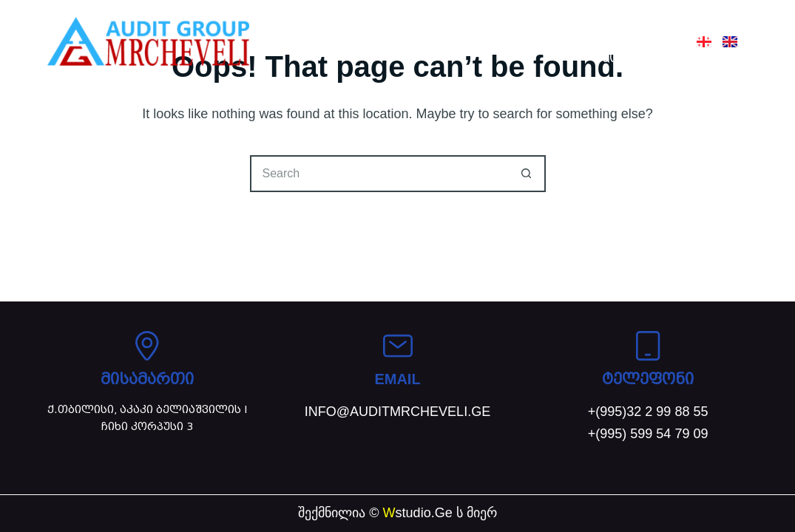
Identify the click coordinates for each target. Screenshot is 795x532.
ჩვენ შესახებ (422, 24)
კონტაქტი (636, 58)
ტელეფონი (648, 379)
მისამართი (147, 379)
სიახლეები (633, 24)
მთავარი (325, 24)
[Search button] (527, 174)
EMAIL (397, 379)
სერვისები (531, 24)
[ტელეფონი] (648, 346)
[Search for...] (379, 174)
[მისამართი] (147, 346)
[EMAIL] (398, 346)
